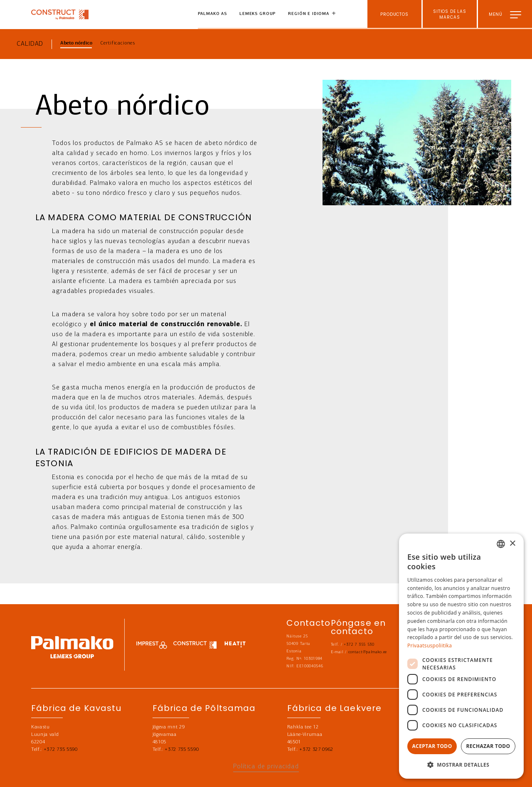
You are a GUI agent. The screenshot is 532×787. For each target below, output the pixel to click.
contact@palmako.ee (368, 652)
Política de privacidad (266, 767)
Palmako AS (213, 14)
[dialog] (461, 656)
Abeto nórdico (76, 43)
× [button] (512, 544)
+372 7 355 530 (359, 645)
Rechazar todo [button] (488, 746)
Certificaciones (118, 43)
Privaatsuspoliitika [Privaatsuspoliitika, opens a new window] (430, 646)
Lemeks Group (257, 14)
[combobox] (501, 544)
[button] (461, 765)
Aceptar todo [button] (432, 746)
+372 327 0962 (316, 750)
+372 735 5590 (61, 750)
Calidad (30, 44)
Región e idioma (309, 14)
